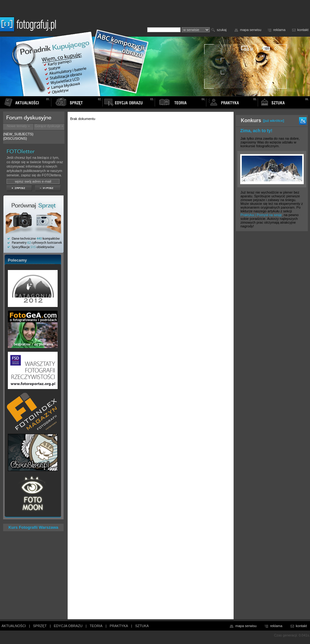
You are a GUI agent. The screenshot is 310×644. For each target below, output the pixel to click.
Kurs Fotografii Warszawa (33, 527)
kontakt (303, 30)
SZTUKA (142, 626)
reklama (279, 30)
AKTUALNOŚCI (14, 626)
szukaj (222, 30)
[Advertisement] (272, 333)
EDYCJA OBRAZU (68, 626)
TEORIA (96, 626)
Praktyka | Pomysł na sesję (261, 215)
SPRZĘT (40, 626)
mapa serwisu (251, 30)
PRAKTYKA (119, 626)
